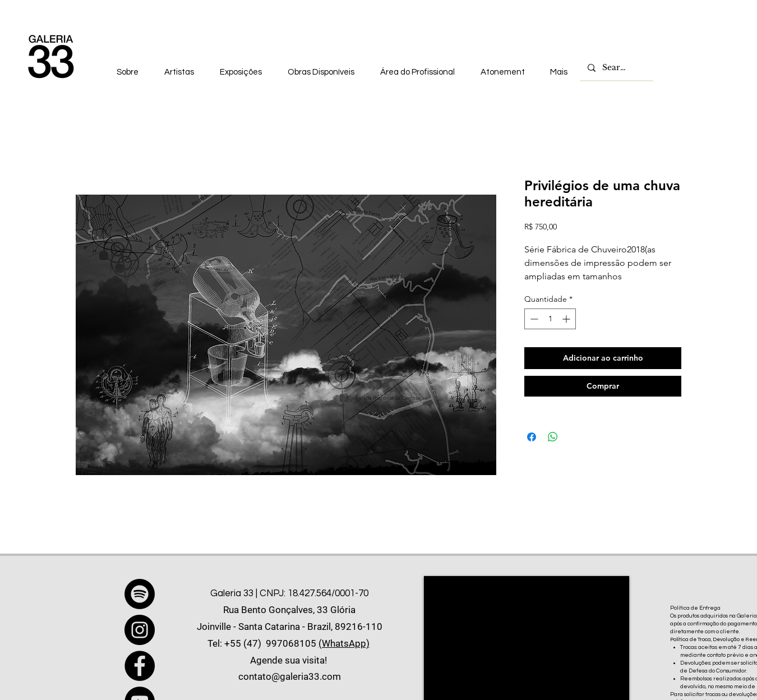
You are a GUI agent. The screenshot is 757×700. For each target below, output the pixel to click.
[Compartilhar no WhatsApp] (553, 437)
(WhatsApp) (344, 643)
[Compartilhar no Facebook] (532, 437)
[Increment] (567, 319)
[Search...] (616, 68)
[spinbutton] (550, 319)
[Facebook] (140, 666)
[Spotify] (140, 594)
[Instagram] (140, 630)
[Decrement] (533, 319)
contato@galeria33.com (290, 676)
